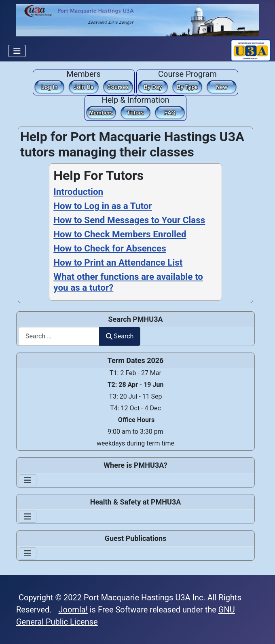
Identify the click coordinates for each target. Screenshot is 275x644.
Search (120, 336)
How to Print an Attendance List (118, 262)
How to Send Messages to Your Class (129, 220)
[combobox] (59, 336)
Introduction (78, 192)
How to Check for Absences (110, 248)
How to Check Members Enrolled (120, 234)
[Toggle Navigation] (17, 51)
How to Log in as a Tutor (103, 206)
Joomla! (73, 610)
